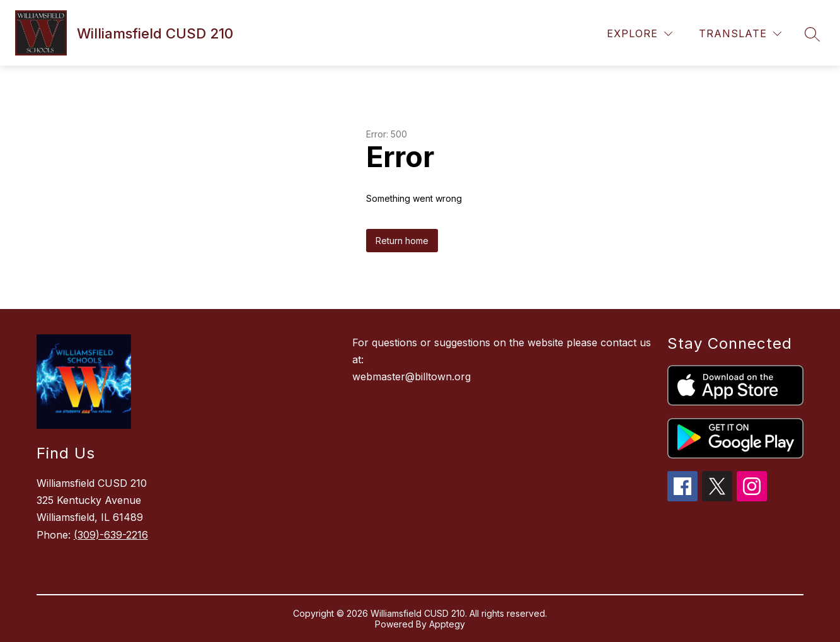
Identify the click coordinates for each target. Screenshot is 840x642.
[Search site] (812, 34)
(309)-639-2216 (111, 535)
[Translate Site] (740, 34)
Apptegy (447, 624)
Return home (402, 241)
